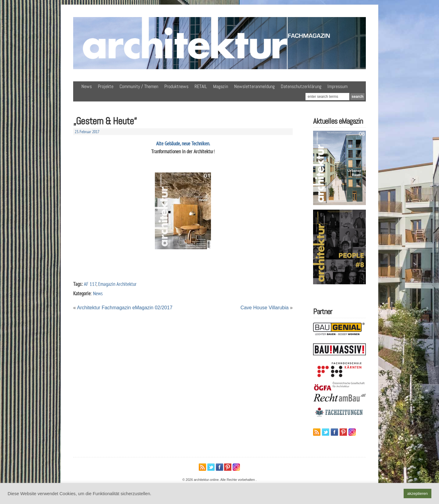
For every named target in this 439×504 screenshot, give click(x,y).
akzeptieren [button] (418, 493)
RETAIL (201, 86)
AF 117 (90, 284)
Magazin (221, 86)
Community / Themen (139, 86)
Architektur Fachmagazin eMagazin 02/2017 (125, 308)
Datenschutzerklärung (301, 86)
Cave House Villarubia (265, 308)
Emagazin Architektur (117, 284)
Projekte (106, 86)
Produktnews (176, 86)
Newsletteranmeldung (254, 86)
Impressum (337, 86)
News (87, 86)
